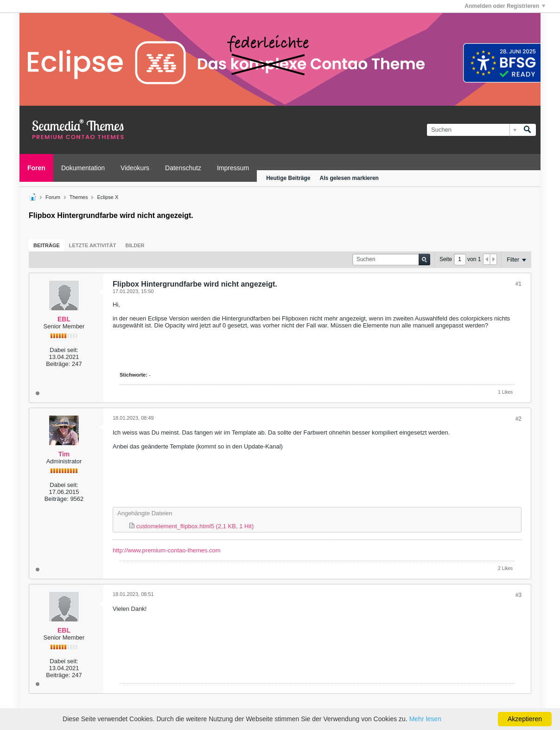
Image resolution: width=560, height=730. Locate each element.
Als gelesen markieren (349, 178)
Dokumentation (83, 168)
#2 (519, 419)
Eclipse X (108, 197)
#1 (519, 284)
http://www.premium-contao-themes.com (167, 550)
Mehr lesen (425, 719)
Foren (36, 168)
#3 (519, 595)
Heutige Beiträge (288, 178)
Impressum (233, 168)
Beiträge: (58, 364)
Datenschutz (183, 168)
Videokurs (135, 168)
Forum (53, 197)
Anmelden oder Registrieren (505, 6)
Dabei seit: (64, 350)
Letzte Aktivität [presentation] (93, 245)
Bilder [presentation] (135, 245)
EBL (64, 319)
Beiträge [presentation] (47, 245)
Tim (64, 454)
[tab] (47, 245)
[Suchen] (473, 130)
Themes (79, 197)
